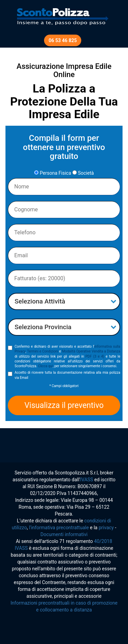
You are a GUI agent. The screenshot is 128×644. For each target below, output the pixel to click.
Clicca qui (45, 366)
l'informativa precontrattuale (59, 528)
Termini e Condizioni (42, 351)
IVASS (87, 480)
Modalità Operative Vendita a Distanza (91, 351)
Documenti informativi (64, 534)
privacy (106, 528)
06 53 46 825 (63, 40)
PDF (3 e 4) (95, 356)
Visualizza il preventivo (64, 405)
